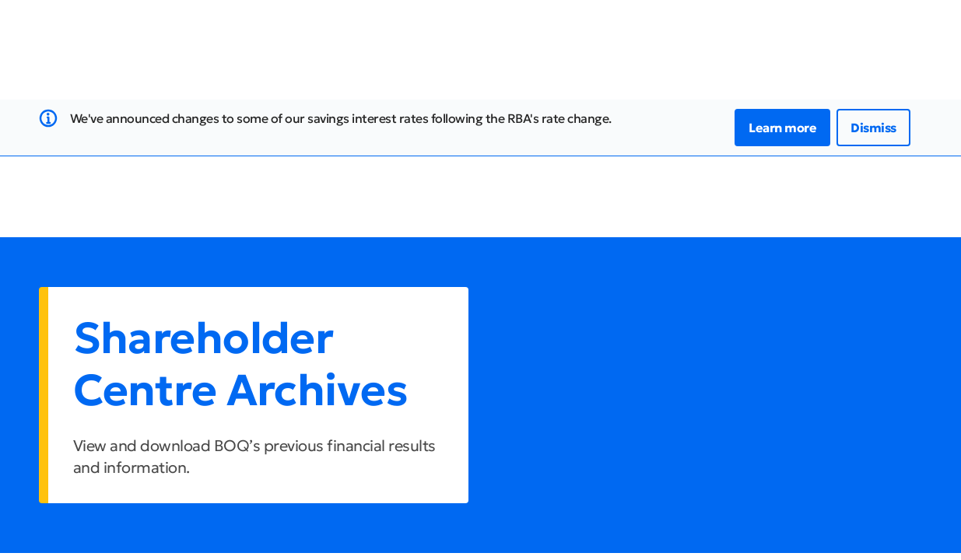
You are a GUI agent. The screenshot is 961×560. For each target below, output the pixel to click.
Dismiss (873, 128)
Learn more (782, 128)
